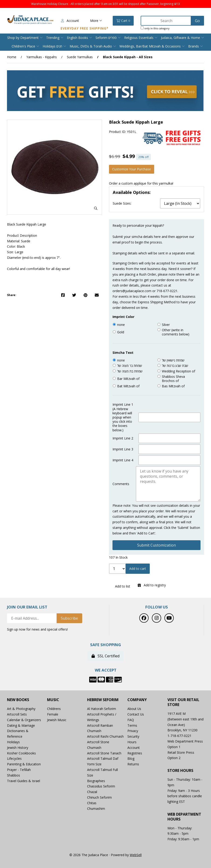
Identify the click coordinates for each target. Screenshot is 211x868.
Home (12, 57)
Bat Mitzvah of (128, 386)
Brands (194, 46)
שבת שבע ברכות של (175, 366)
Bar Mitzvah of (128, 379)
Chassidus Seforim (101, 786)
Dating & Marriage (21, 725)
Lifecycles (14, 759)
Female (53, 714)
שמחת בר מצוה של (130, 366)
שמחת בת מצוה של (130, 371)
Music (53, 700)
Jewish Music (57, 720)
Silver (166, 325)
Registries (135, 753)
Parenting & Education (24, 764)
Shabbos (14, 775)
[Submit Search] (197, 21)
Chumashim (96, 809)
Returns (133, 764)
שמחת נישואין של (173, 360)
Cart (123, 21)
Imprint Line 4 (123, 460)
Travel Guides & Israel (24, 781)
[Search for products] (166, 21)
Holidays (13, 742)
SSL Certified (105, 656)
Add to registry (152, 585)
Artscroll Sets (17, 714)
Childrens (54, 709)
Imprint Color (123, 317)
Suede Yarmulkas (80, 57)
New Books (18, 700)
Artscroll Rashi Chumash (105, 736)
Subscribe (69, 618)
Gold (121, 332)
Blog (131, 759)
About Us (134, 709)
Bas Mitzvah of (173, 386)
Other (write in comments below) (176, 332)
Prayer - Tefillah (19, 770)
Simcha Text (123, 353)
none (121, 325)
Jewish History (18, 748)
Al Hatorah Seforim (102, 709)
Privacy (133, 731)
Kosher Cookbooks (21, 753)
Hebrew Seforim (103, 700)
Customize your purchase (132, 169)
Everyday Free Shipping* (85, 28)
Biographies (96, 781)
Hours (132, 742)
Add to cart (138, 569)
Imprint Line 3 (123, 449)
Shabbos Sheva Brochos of (173, 379)
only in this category (155, 28)
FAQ (131, 720)
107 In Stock (118, 558)
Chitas (92, 803)
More (96, 21)
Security (133, 736)
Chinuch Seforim (99, 797)
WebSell (136, 855)
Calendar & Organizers (24, 720)
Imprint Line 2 (123, 438)
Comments (121, 484)
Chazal (92, 792)
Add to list (122, 586)
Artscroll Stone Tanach (104, 753)
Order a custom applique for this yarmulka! (141, 183)
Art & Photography (21, 709)
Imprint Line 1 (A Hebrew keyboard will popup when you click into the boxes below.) (123, 417)
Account (70, 21)
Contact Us (136, 714)
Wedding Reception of (179, 371)
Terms (132, 725)
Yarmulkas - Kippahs (42, 57)
